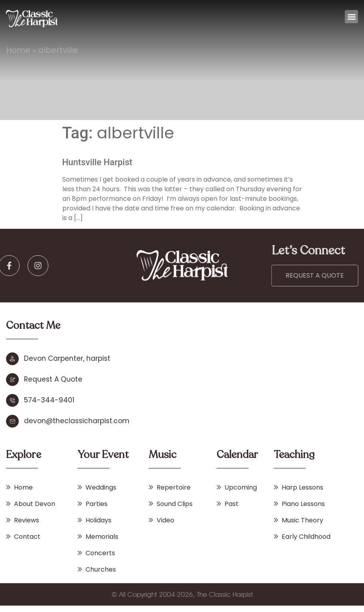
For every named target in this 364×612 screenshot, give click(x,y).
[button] (351, 17)
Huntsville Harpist (97, 162)
